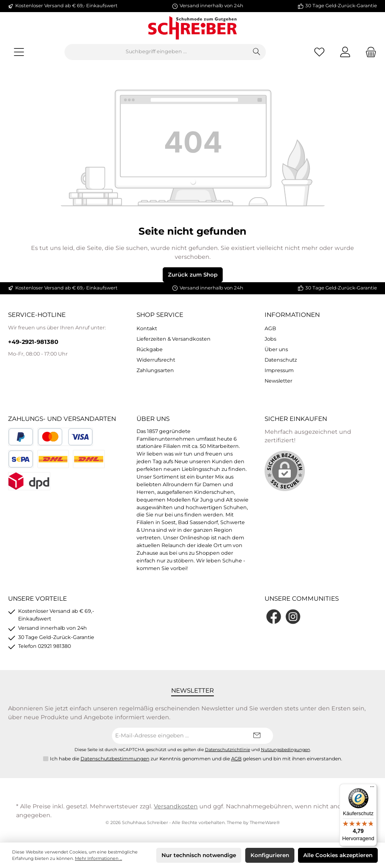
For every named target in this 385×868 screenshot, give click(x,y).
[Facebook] (274, 617)
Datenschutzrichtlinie (228, 750)
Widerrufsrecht (156, 360)
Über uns (276, 349)
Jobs (270, 339)
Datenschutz (281, 360)
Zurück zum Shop (193, 275)
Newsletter (278, 381)
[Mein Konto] (345, 52)
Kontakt (147, 328)
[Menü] (19, 52)
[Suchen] (257, 52)
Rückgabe (150, 349)
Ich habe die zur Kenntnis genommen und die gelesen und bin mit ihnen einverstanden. (196, 759)
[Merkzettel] (319, 52)
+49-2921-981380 (33, 342)
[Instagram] (293, 617)
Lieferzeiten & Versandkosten (174, 339)
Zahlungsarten (155, 370)
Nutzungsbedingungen (286, 750)
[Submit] (257, 736)
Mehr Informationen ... (98, 859)
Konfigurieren (270, 855)
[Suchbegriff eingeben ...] (156, 52)
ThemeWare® (265, 823)
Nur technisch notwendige (199, 855)
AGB (270, 328)
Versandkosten (176, 806)
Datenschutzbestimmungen (115, 759)
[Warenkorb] (368, 52)
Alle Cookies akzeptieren (338, 855)
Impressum (279, 370)
